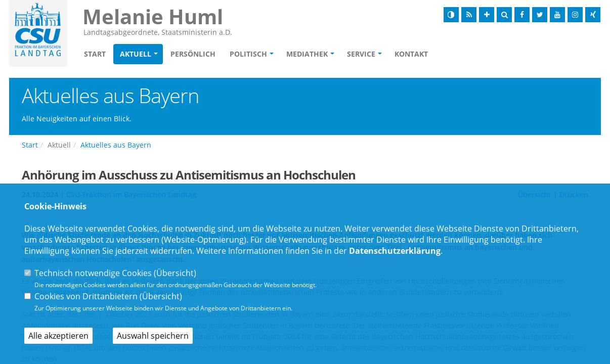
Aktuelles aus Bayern (116, 145)
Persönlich (193, 54)
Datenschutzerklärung (395, 251)
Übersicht (175, 273)
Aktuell (136, 54)
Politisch (248, 54)
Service (361, 54)
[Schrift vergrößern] (487, 15)
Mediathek (307, 54)
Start (95, 54)
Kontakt (411, 54)
